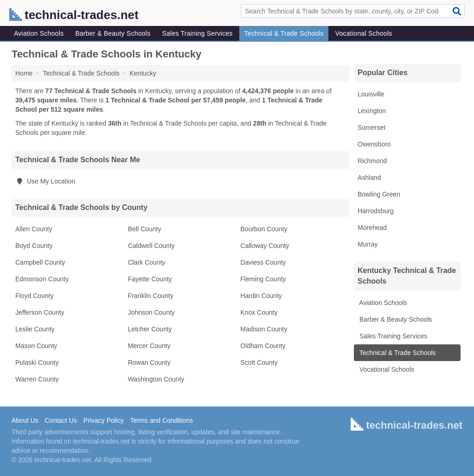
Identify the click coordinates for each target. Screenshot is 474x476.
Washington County (156, 379)
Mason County (36, 346)
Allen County (34, 229)
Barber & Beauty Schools (113, 33)
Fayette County (150, 279)
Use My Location (45, 181)
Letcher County (150, 329)
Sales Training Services (197, 33)
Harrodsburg (376, 211)
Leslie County (35, 329)
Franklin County (151, 296)
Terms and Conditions (162, 420)
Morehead (372, 228)
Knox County (259, 312)
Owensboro (374, 144)
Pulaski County (37, 362)
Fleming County (263, 279)
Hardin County (261, 296)
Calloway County (265, 246)
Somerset (372, 127)
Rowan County (149, 362)
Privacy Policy (104, 420)
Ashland (369, 178)
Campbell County (40, 262)
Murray (368, 244)
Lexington (372, 111)
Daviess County (263, 262)
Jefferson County (40, 312)
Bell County (145, 229)
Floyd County (34, 296)
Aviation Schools (39, 33)
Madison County (264, 329)
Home (24, 73)
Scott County (259, 362)
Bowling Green (379, 194)
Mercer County (149, 346)
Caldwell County (151, 246)
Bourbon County (264, 229)
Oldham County (263, 346)
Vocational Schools (364, 33)
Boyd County (34, 246)
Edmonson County (42, 279)
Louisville (371, 94)
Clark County (147, 262)
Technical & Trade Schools (284, 33)
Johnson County (151, 312)
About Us (25, 420)
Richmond (372, 161)
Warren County (37, 379)
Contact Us (61, 420)
